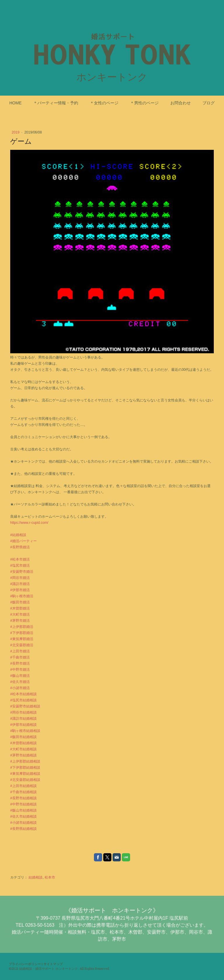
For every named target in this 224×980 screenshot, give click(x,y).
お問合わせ (181, 103)
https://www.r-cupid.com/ (29, 523)
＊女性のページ (104, 103)
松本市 (50, 877)
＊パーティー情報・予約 (56, 103)
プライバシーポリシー (25, 964)
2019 (16, 132)
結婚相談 (36, 877)
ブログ (209, 103)
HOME (15, 103)
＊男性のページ (144, 103)
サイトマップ (53, 964)
